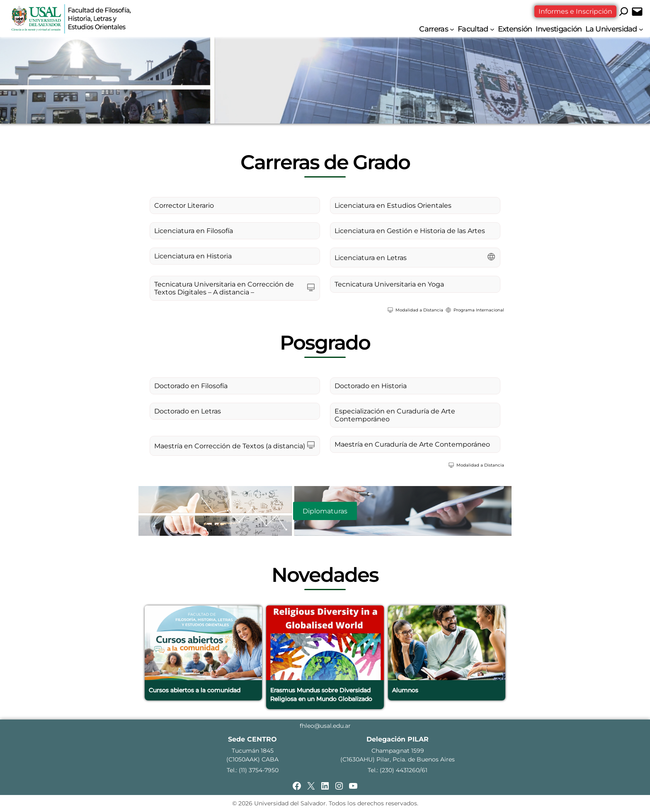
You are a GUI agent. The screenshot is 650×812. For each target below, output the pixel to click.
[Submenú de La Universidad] (641, 29)
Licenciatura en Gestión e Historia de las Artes (410, 231)
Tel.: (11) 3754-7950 (253, 770)
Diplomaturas (325, 511)
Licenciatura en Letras (371, 258)
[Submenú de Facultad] (492, 29)
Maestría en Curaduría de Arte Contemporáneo (412, 444)
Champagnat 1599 (398, 751)
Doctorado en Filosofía (191, 386)
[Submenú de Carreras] (452, 29)
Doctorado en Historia (371, 386)
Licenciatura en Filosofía (194, 231)
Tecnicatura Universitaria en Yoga (389, 284)
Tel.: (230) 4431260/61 (398, 770)
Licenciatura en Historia (193, 256)
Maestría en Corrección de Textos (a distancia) (230, 446)
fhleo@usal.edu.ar (325, 726)
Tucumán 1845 (253, 751)
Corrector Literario (184, 205)
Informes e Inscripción (575, 11)
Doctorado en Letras (188, 411)
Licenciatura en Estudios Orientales (393, 205)
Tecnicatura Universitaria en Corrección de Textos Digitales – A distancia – (224, 288)
